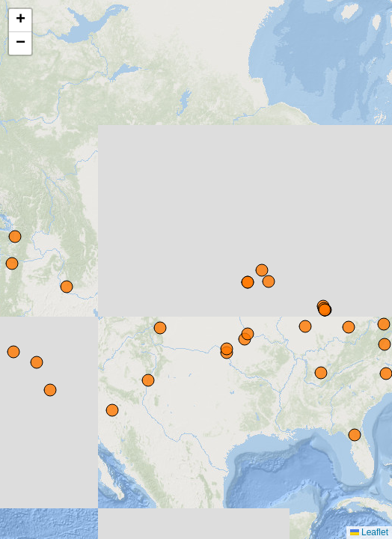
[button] (20, 21)
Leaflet (369, 532)
